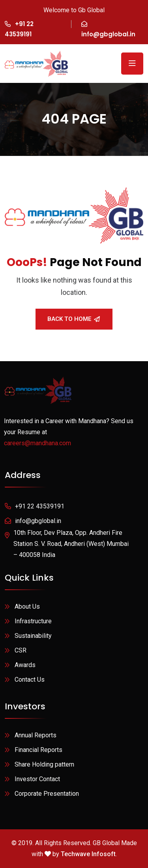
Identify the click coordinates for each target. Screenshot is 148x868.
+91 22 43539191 (40, 506)
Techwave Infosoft (88, 854)
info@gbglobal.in (108, 34)
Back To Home (74, 319)
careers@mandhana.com (37, 443)
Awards (25, 665)
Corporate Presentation (47, 794)
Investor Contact (37, 779)
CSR (21, 650)
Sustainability (33, 636)
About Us (27, 606)
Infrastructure (33, 621)
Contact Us (30, 680)
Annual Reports (36, 735)
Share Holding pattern (44, 764)
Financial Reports (38, 750)
